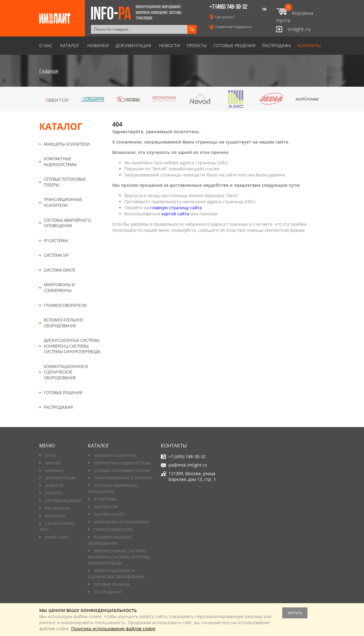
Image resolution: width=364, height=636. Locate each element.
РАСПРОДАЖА (277, 46)
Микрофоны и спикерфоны (59, 288)
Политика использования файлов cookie (113, 629)
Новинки (98, 46)
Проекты (197, 46)
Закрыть (295, 613)
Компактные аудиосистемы (60, 162)
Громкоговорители (65, 305)
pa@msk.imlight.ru (188, 465)
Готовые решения (234, 46)
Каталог (70, 46)
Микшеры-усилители (67, 144)
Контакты (309, 46)
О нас (46, 46)
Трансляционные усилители (63, 202)
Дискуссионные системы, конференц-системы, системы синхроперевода (72, 346)
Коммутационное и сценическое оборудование (66, 372)
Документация (133, 46)
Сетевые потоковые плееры (65, 182)
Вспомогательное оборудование (64, 323)
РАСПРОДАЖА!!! (58, 407)
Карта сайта (57, 537)
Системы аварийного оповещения (67, 223)
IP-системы (56, 241)
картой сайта (175, 214)
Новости (170, 46)
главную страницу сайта (176, 208)
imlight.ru (299, 29)
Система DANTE (60, 270)
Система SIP (56, 255)
